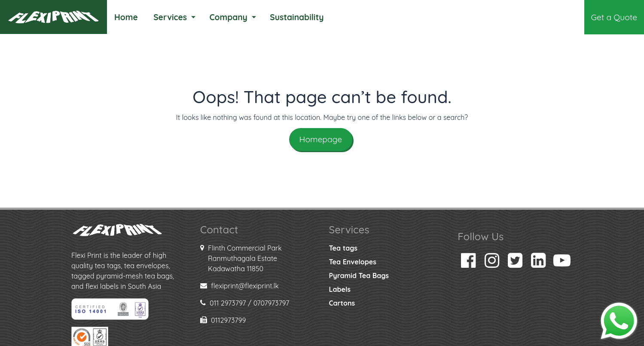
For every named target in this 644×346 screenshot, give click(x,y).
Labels (340, 289)
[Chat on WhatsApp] (619, 320)
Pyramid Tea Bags (359, 276)
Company (228, 17)
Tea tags (343, 248)
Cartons (342, 303)
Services (170, 17)
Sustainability (297, 17)
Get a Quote (614, 17)
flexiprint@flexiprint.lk (245, 286)
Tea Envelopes (353, 262)
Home (126, 17)
